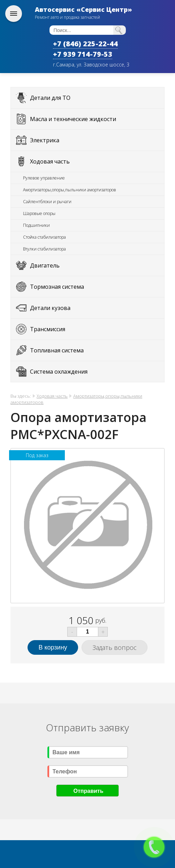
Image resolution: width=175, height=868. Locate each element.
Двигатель (45, 265)
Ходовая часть (50, 161)
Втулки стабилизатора (44, 249)
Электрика (45, 140)
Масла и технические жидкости (73, 119)
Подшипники (36, 225)
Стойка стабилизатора (44, 237)
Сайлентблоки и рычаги (47, 202)
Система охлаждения (59, 372)
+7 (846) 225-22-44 (85, 44)
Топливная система (57, 350)
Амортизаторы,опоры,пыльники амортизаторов (70, 190)
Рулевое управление (44, 178)
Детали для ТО (50, 98)
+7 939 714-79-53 (83, 54)
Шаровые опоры (39, 213)
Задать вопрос (115, 647)
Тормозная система (57, 287)
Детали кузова (50, 308)
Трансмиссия (48, 329)
